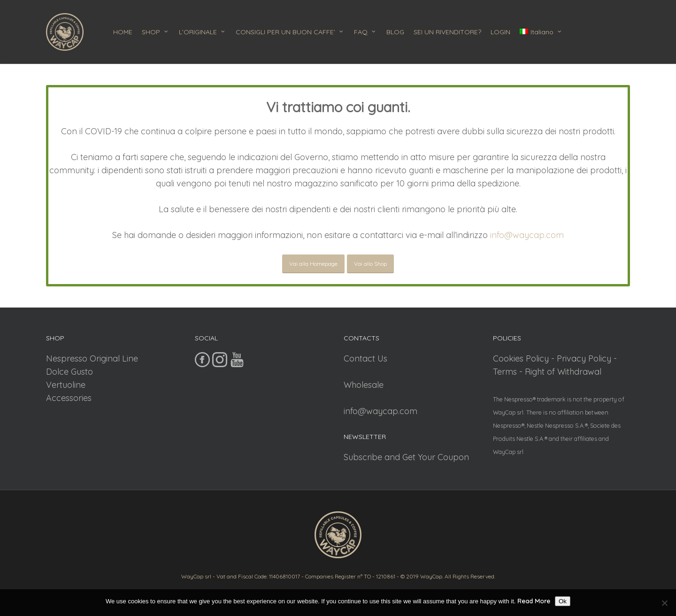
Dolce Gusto (69, 372)
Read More (534, 601)
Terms (505, 372)
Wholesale (364, 385)
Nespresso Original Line (92, 358)
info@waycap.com (527, 235)
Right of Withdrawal (563, 372)
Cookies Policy (521, 358)
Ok (563, 601)
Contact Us (365, 358)
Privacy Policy (584, 358)
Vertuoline (66, 385)
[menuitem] (541, 32)
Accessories (69, 398)
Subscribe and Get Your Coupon (406, 457)
